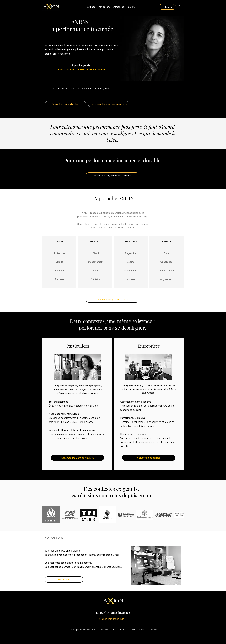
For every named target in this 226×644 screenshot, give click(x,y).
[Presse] (143, 630)
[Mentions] (104, 630)
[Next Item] (179, 515)
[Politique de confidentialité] (83, 630)
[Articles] (132, 630)
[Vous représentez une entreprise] (109, 104)
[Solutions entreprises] (149, 458)
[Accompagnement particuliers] (77, 458)
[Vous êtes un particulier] (65, 104)
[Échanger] (167, 7)
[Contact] (153, 630)
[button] (181, 7)
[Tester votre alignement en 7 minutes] (112, 175)
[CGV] (122, 630)
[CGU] (114, 630)
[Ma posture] (64, 579)
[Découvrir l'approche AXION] (112, 300)
